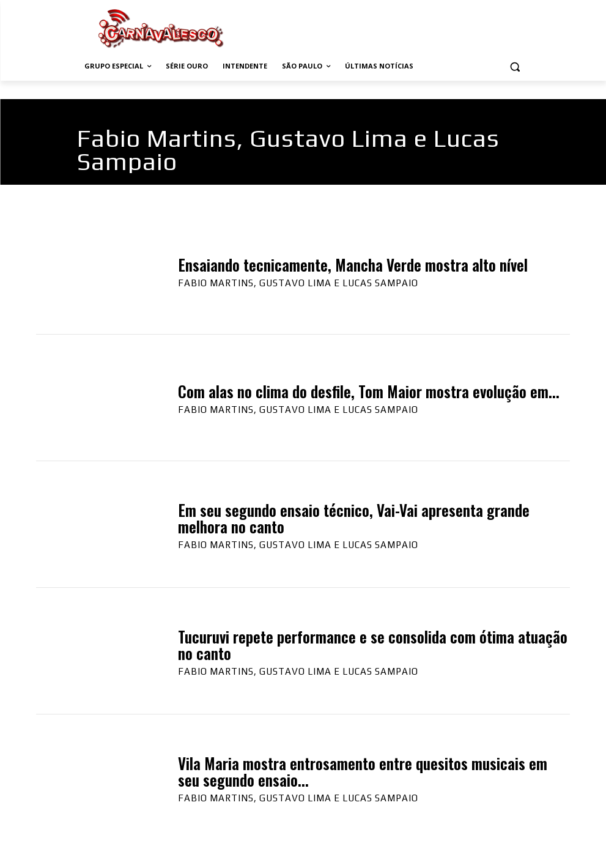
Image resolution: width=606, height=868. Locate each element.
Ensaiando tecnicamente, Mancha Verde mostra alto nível (353, 265)
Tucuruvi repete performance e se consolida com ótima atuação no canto (373, 645)
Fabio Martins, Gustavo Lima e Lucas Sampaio (298, 283)
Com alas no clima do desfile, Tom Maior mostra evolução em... (369, 391)
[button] (515, 66)
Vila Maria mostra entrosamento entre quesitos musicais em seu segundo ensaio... (363, 772)
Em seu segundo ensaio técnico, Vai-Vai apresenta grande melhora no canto (354, 518)
